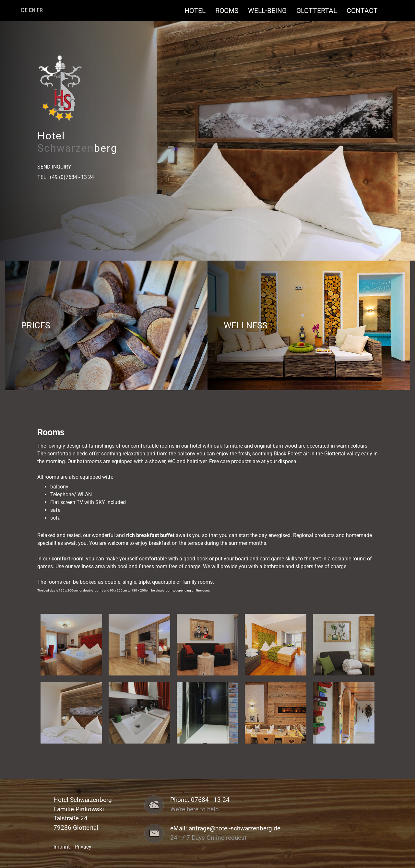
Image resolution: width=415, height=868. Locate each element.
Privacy (83, 847)
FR (40, 10)
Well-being (271, 11)
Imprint (62, 847)
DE (24, 10)
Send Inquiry (54, 167)
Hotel (198, 11)
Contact (362, 11)
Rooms (230, 11)
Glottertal (320, 11)
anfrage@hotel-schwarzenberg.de (235, 828)
